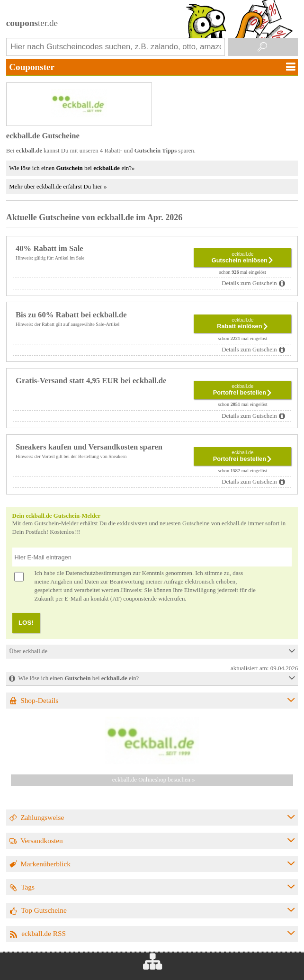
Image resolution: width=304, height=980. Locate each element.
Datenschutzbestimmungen (98, 573)
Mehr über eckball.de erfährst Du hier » (58, 186)
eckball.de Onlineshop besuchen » (154, 780)
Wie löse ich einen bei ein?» (72, 168)
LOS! (26, 623)
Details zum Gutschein (249, 283)
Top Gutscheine (44, 910)
